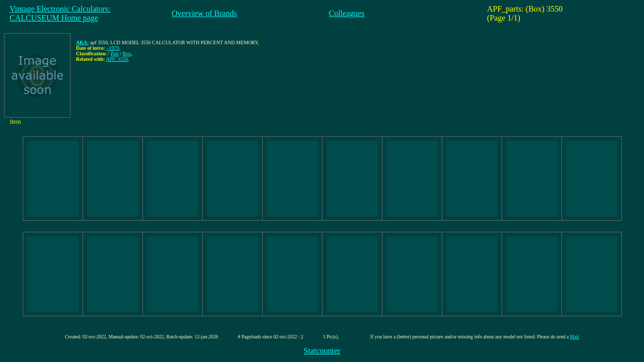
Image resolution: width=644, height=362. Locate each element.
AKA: (83, 42)
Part (115, 54)
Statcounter (322, 351)
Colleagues (347, 13)
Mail (575, 337)
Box (127, 54)
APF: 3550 (117, 59)
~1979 (112, 48)
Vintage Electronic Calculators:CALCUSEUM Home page (60, 13)
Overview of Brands (204, 13)
